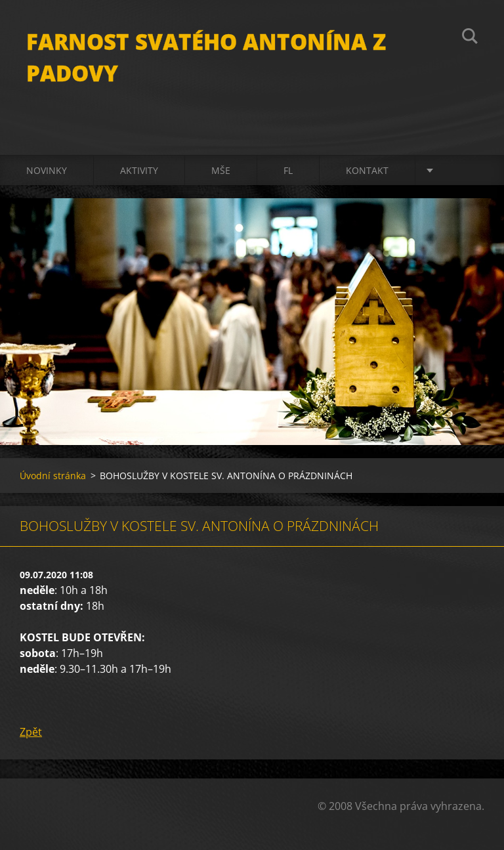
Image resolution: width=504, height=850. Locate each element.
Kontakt (367, 170)
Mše (221, 170)
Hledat (470, 38)
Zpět (31, 732)
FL (288, 170)
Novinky (47, 170)
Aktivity (139, 170)
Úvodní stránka (53, 476)
